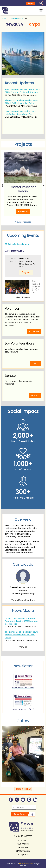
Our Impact (23, 844)
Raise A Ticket (23, 789)
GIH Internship (15, 251)
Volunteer (34, 331)
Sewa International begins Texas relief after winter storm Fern (20, 113)
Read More (23, 211)
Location (13, 261)
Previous (2, 184)
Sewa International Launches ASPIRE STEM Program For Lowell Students (22, 91)
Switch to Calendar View (18, 244)
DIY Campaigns (23, 851)
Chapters (23, 855)
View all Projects (23, 222)
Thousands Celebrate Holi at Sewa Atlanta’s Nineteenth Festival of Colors (21, 635)
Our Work (23, 840)
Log (35, 363)
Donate (31, 3)
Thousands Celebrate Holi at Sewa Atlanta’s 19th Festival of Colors (21, 102)
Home (4, 18)
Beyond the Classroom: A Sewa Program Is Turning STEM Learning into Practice (21, 621)
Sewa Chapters (15, 18)
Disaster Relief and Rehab (23, 189)
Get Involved (23, 847)
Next (43, 184)
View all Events (23, 297)
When (14, 259)
